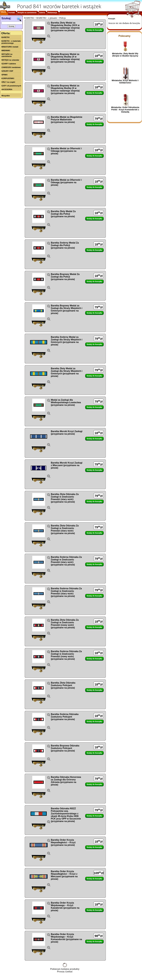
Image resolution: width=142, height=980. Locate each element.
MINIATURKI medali (10, 47)
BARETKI (5, 37)
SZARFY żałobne (9, 64)
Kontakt (12, 13)
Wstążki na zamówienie (27, 13)
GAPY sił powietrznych (11, 86)
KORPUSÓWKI (8, 78)
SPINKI (4, 75)
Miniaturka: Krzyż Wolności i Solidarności (125, 82)
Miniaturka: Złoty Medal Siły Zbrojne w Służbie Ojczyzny (125, 55)
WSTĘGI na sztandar (10, 60)
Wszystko (6, 96)
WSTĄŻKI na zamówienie (7, 55)
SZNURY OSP (7, 71)
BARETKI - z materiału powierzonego (11, 42)
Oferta (3, 12)
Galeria (42, 13)
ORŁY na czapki (8, 82)
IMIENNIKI (6, 50)
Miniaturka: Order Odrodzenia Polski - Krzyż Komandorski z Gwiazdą (125, 110)
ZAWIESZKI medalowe (11, 67)
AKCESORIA (7, 89)
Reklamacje (52, 13)
